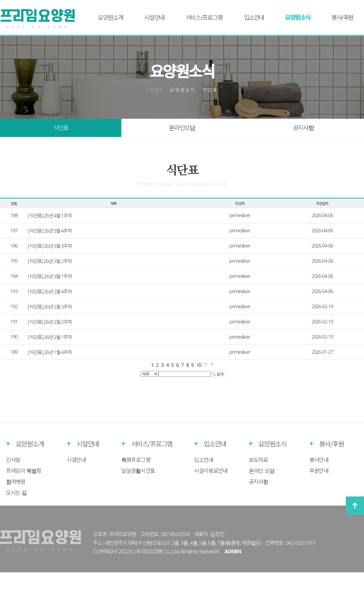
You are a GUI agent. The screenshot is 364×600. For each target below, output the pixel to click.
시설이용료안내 (211, 471)
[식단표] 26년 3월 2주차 (50, 261)
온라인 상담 (261, 471)
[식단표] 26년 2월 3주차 (50, 307)
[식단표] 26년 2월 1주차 (50, 337)
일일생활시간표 (138, 471)
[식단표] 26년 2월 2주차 (50, 322)
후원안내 (319, 471)
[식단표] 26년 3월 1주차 (50, 276)
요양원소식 (298, 17)
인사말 (13, 460)
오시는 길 (16, 493)
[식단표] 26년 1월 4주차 (50, 352)
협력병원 (16, 482)
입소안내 (254, 17)
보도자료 (258, 460)
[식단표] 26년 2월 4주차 (50, 291)
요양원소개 (110, 17)
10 (199, 365)
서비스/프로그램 (204, 17)
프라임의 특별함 (24, 471)
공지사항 (303, 128)
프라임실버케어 (42, 19)
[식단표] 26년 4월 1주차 (50, 216)
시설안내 (154, 17)
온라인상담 (182, 128)
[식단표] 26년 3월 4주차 (50, 231)
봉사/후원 (342, 17)
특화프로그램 (136, 460)
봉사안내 (319, 460)
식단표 (61, 128)
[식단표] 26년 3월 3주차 (50, 246)
